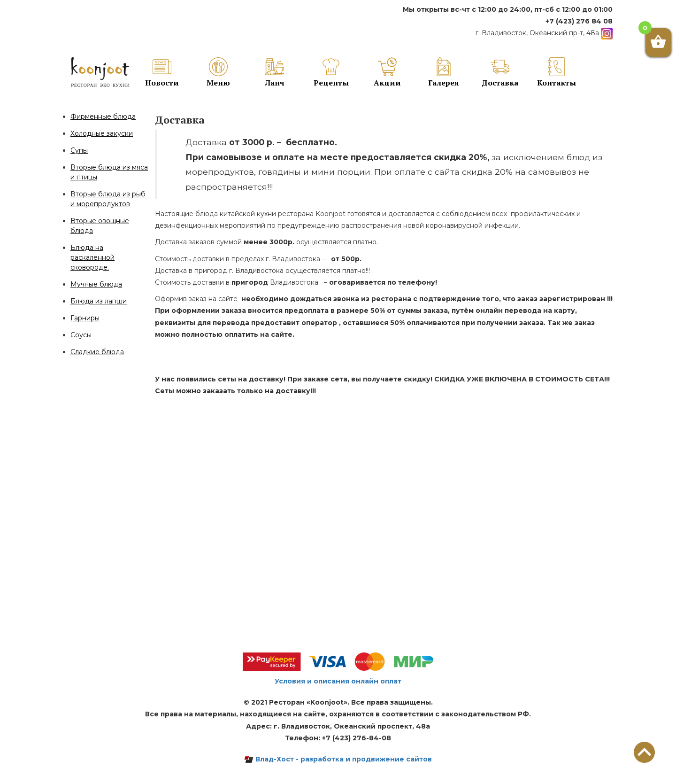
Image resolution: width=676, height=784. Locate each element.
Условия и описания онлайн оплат (338, 681)
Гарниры (85, 318)
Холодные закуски (102, 133)
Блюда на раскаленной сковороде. (92, 257)
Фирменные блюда (103, 116)
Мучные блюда (96, 284)
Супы (79, 150)
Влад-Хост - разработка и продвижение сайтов (338, 759)
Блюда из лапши (99, 301)
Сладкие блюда (97, 352)
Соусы (81, 335)
